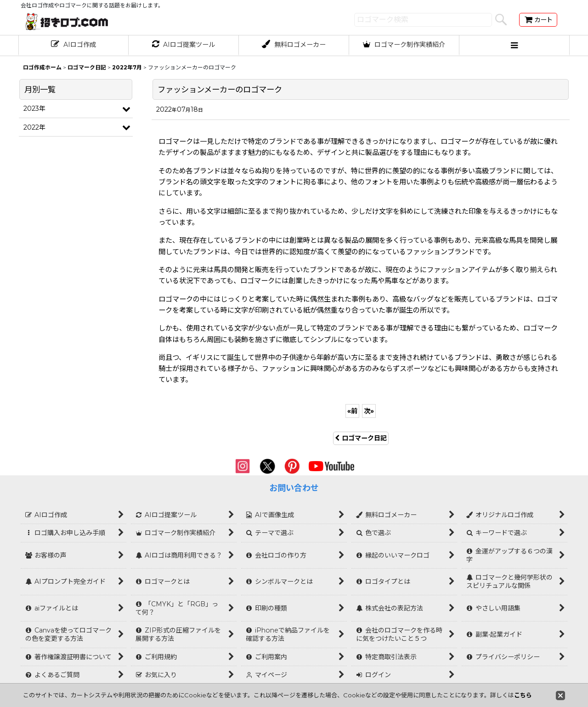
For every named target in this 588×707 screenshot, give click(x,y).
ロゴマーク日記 (361, 438)
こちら (523, 695)
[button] (514, 46)
